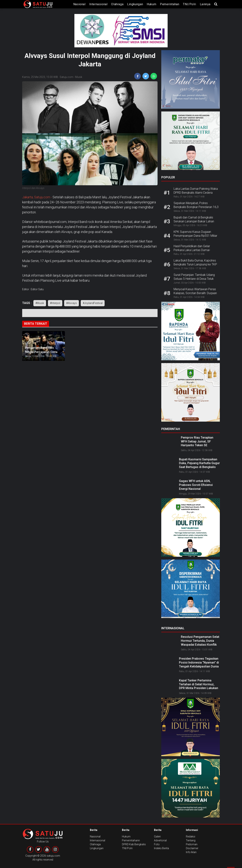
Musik (79, 77)
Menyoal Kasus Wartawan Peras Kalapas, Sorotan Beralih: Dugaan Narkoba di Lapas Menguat (195, 293)
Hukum (151, 4)
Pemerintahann (131, 840)
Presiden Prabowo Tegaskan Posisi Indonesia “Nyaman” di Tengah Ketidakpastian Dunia (199, 663)
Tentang (191, 840)
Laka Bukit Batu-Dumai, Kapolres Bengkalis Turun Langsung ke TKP (195, 262)
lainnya (205, 4)
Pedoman (192, 844)
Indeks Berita (161, 848)
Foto (157, 844)
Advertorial (160, 840)
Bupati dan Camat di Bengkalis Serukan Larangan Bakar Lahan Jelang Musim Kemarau (194, 221)
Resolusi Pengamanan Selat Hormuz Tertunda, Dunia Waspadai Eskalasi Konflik (200, 641)
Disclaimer (192, 848)
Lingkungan (135, 4)
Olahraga (117, 4)
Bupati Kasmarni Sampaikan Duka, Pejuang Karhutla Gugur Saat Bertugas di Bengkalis (199, 463)
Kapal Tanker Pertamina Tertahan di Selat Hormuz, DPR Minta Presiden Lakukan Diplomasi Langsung (199, 686)
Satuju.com (66, 77)
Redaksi (191, 837)
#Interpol (55, 303)
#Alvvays (71, 303)
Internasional (98, 4)
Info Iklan (191, 852)
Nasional (79, 4)
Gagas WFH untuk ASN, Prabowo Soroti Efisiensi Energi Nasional (196, 485)
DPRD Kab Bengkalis (134, 844)
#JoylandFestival (93, 303)
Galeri (157, 837)
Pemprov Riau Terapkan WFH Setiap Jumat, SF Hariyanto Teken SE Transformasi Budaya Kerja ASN (200, 445)
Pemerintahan (170, 4)
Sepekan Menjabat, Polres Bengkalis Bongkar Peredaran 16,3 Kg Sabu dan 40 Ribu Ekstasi (196, 207)
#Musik (40, 303)
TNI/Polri (189, 4)
